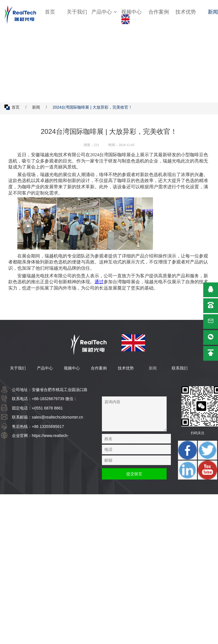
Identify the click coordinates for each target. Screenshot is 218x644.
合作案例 (159, 12)
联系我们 (180, 368)
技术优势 (186, 12)
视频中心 (131, 12)
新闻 (36, 107)
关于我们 (77, 12)
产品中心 (104, 12)
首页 (50, 12)
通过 (99, 282)
